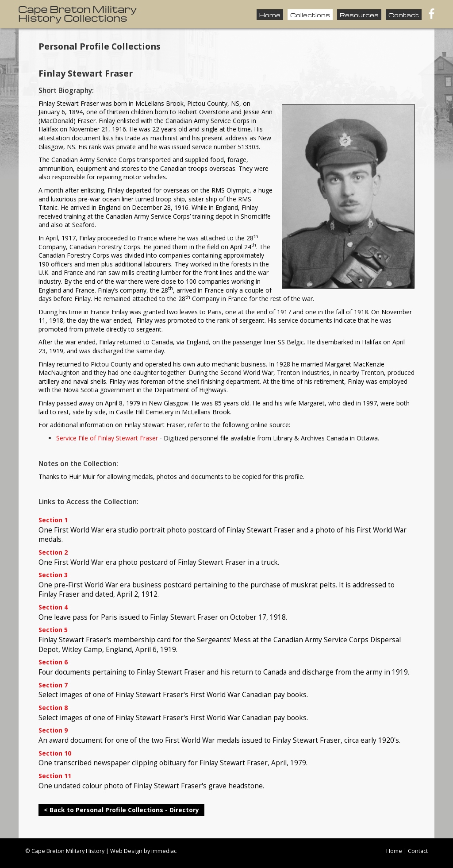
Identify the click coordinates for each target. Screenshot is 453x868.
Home (270, 15)
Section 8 (53, 708)
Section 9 (53, 731)
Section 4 (53, 608)
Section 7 (53, 685)
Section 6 (53, 662)
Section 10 (55, 754)
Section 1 (53, 520)
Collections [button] (310, 15)
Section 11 (55, 776)
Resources (359, 15)
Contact (404, 15)
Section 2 (53, 553)
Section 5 (53, 630)
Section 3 (53, 575)
